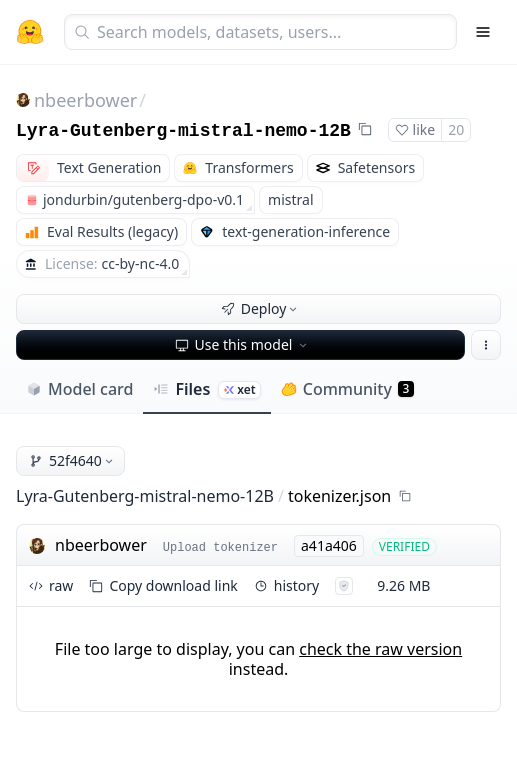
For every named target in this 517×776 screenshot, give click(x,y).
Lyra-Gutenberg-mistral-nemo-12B (183, 131)
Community (347, 389)
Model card (79, 389)
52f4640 (72, 460)
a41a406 (329, 545)
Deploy (261, 308)
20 (456, 129)
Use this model (243, 344)
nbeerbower (85, 100)
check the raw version (380, 649)
